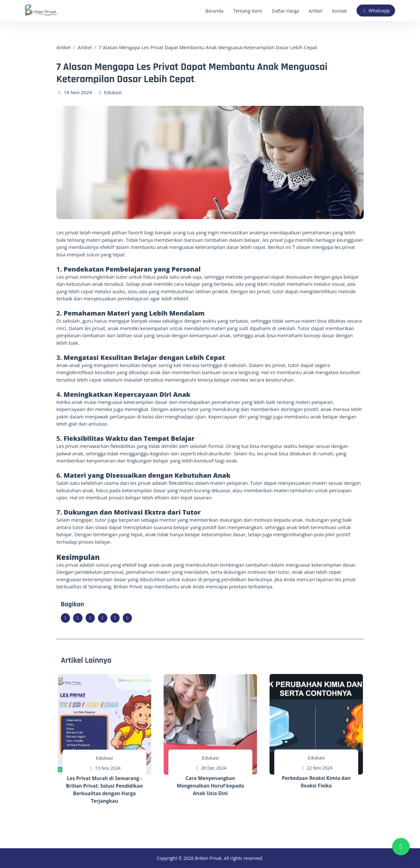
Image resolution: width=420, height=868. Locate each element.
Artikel (316, 11)
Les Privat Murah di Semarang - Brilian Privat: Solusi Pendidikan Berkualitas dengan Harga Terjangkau (105, 782)
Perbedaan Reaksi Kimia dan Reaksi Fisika (316, 774)
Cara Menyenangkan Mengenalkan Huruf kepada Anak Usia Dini (210, 778)
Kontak (339, 11)
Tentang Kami (248, 11)
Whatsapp (376, 11)
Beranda (215, 11)
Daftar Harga (286, 11)
